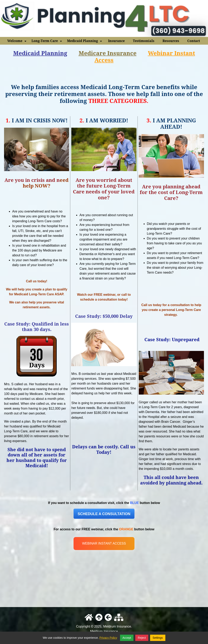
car (98, 53)
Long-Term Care (47, 42)
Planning (54, 53)
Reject (142, 638)
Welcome (17, 42)
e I (106, 53)
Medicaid (27, 53)
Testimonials (144, 41)
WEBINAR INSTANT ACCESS (104, 543)
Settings (158, 638)
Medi (86, 53)
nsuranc (121, 53)
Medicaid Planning (85, 42)
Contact (194, 41)
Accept (127, 638)
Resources (171, 41)
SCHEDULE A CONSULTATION (104, 514)
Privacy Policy (108, 638)
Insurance (116, 41)
